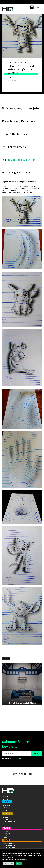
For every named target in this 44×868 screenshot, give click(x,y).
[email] (17, 754)
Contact (6, 799)
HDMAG (10, 78)
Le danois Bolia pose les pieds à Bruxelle (22, 703)
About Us (6, 796)
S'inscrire (37, 754)
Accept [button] (19, 864)
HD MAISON (7, 802)
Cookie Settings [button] (9, 864)
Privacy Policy (21, 758)
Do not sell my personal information (16, 860)
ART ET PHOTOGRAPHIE (16, 63)
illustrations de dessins (23, 160)
